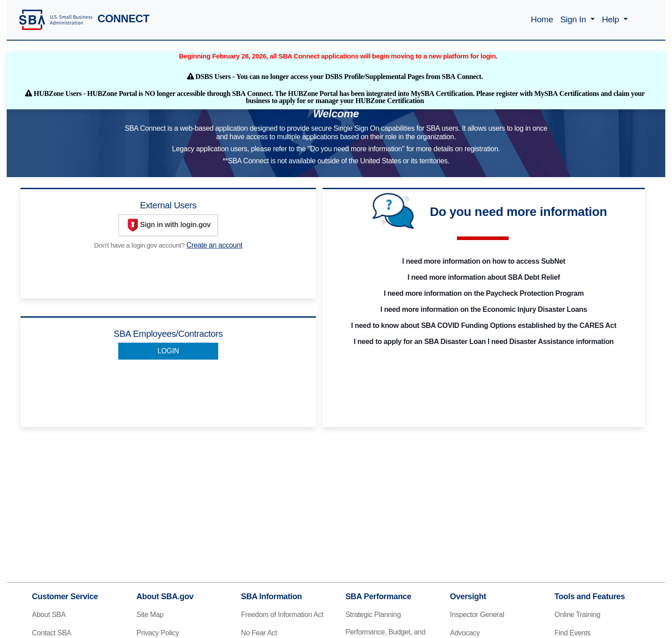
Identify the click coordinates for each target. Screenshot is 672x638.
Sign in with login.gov (168, 225)
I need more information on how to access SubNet (483, 261)
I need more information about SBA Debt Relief (483, 277)
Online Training (578, 615)
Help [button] (612, 19)
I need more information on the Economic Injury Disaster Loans (483, 309)
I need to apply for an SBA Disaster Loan (420, 342)
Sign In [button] (575, 19)
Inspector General (477, 615)
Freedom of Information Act (282, 615)
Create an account (214, 245)
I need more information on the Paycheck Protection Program (484, 293)
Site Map (150, 615)
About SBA (49, 615)
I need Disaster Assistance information (551, 342)
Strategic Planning (373, 615)
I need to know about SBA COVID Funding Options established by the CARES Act (484, 325)
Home (542, 19)
